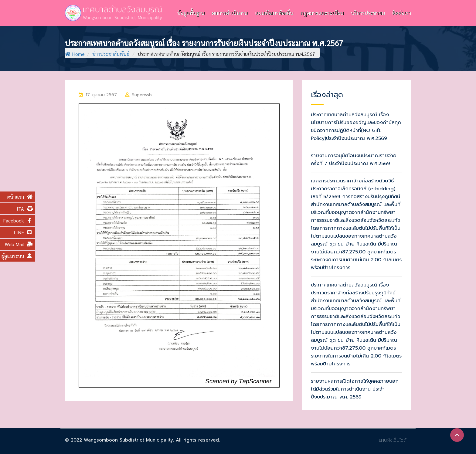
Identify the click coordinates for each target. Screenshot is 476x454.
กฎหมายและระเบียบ (322, 13)
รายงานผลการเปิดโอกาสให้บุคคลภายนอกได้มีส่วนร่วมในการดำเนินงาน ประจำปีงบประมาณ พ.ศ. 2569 (355, 389)
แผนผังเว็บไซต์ (393, 440)
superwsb (142, 95)
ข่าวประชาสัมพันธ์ (111, 54)
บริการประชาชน (368, 13)
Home (75, 54)
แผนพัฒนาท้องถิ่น (274, 13)
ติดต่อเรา (402, 13)
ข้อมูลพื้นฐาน (191, 13)
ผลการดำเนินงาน (230, 13)
